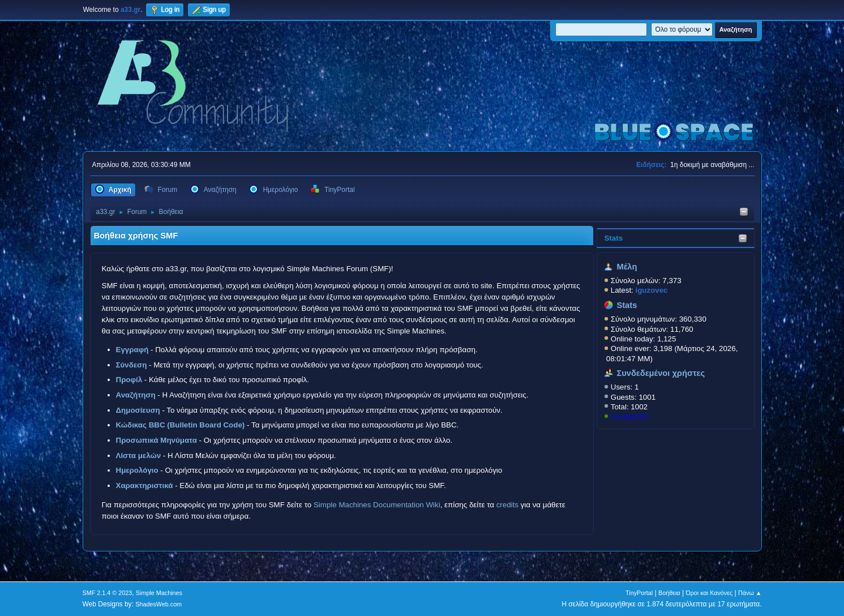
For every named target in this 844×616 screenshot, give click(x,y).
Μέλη (627, 267)
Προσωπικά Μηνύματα (157, 440)
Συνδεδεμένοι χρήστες (661, 373)
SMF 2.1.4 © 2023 (108, 593)
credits (507, 505)
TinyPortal (639, 593)
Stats (613, 238)
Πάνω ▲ (750, 593)
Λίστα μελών (139, 455)
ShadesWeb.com (158, 604)
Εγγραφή (132, 350)
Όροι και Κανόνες (709, 593)
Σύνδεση (132, 365)
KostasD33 (629, 416)
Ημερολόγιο (137, 470)
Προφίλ (129, 380)
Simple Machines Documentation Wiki (377, 505)
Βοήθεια (669, 593)
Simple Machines (159, 593)
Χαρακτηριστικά (145, 485)
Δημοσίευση (138, 410)
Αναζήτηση (136, 395)
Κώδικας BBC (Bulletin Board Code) (181, 425)
